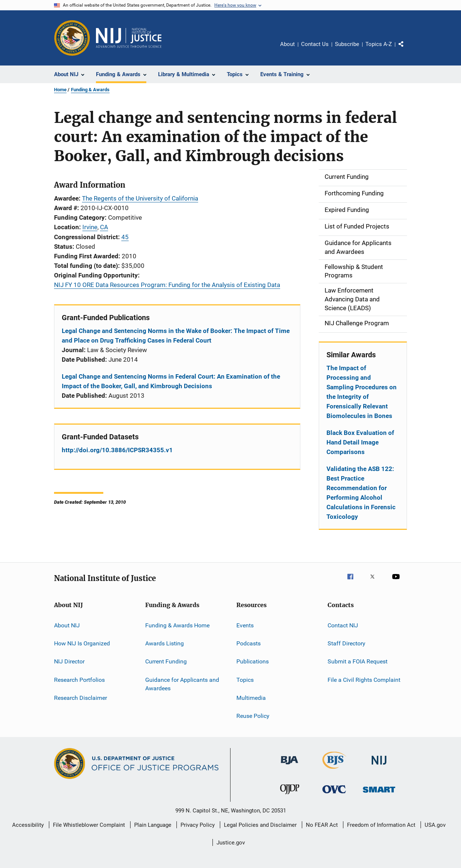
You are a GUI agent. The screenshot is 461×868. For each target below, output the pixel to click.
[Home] (129, 38)
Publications (253, 661)
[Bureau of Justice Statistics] (334, 770)
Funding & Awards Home (177, 625)
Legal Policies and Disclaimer (260, 825)
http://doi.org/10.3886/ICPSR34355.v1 (117, 450)
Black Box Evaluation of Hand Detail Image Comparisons (360, 442)
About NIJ (67, 625)
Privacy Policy (198, 825)
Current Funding (166, 661)
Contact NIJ (343, 625)
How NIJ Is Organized (82, 643)
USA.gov (435, 825)
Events (245, 625)
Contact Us (315, 44)
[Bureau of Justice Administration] (290, 766)
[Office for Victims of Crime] (334, 795)
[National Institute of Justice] (379, 766)
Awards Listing (165, 643)
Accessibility (28, 825)
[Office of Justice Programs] (72, 38)
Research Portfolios (79, 679)
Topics (245, 679)
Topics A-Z (379, 44)
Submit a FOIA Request (358, 661)
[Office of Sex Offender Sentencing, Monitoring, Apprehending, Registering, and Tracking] (379, 794)
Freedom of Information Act (381, 825)
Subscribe (347, 44)
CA (104, 227)
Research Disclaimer (81, 698)
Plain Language (153, 825)
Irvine (90, 227)
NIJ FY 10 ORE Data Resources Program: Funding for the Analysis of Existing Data (167, 285)
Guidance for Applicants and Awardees (182, 684)
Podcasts (249, 643)
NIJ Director (69, 661)
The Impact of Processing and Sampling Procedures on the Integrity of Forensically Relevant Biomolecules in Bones (362, 392)
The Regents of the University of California (140, 198)
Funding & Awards (90, 90)
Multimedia (251, 698)
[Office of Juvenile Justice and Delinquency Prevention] (290, 796)
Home (60, 90)
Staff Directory (346, 643)
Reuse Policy (253, 716)
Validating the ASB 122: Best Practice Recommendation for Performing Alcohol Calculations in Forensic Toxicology (361, 493)
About (287, 44)
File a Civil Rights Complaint (364, 679)
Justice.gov (231, 843)
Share (407, 49)
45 (125, 237)
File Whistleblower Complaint (89, 825)
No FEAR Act (322, 825)
